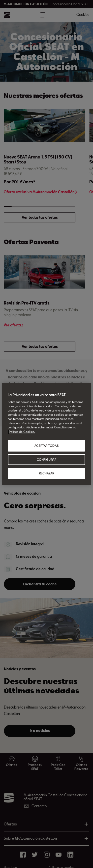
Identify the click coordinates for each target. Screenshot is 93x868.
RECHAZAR (47, 474)
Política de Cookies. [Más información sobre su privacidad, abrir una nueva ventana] (22, 432)
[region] (46, 434)
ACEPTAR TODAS (46, 446)
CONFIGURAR (47, 460)
